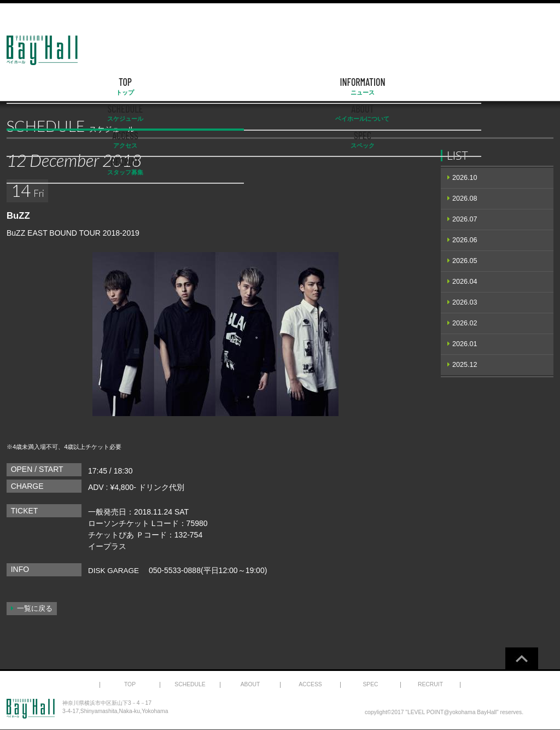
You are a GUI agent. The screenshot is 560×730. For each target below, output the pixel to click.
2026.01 (465, 344)
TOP (46, 86)
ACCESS (358, 86)
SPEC (436, 86)
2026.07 (465, 219)
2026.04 (465, 282)
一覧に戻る (35, 609)
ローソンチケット (119, 523)
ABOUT (280, 86)
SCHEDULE (202, 86)
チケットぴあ (111, 535)
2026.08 (465, 198)
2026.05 (465, 261)
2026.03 (465, 302)
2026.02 (465, 323)
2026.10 (465, 178)
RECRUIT (514, 86)
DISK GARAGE (114, 570)
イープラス (107, 546)
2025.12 (465, 365)
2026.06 (465, 240)
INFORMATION (124, 86)
